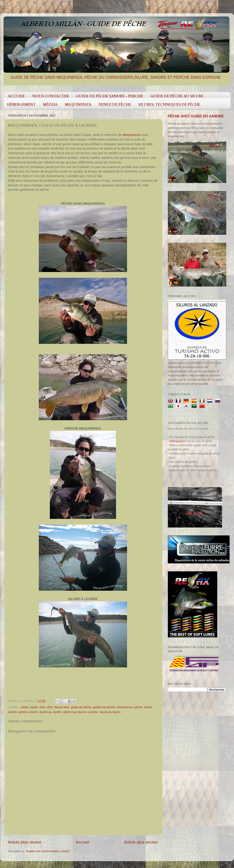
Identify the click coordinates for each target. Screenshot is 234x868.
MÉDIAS (50, 105)
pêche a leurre (28, 712)
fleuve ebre (62, 707)
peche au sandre (51, 712)
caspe (34, 707)
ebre (42, 707)
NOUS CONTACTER (51, 96)
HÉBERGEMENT (21, 105)
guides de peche (104, 707)
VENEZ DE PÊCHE (115, 105)
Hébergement (177, 441)
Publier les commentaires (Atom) (48, 851)
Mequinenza (132, 135)
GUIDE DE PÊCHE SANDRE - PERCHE (110, 96)
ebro (50, 707)
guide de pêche (81, 707)
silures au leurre (110, 712)
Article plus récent (24, 842)
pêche (138, 707)
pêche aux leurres (75, 712)
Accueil (82, 842)
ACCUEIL (17, 96)
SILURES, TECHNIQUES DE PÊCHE (169, 105)
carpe (24, 707)
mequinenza (125, 707)
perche (93, 712)
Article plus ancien (141, 842)
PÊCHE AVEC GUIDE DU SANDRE (196, 116)
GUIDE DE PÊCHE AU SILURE (177, 96)
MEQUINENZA (78, 105)
